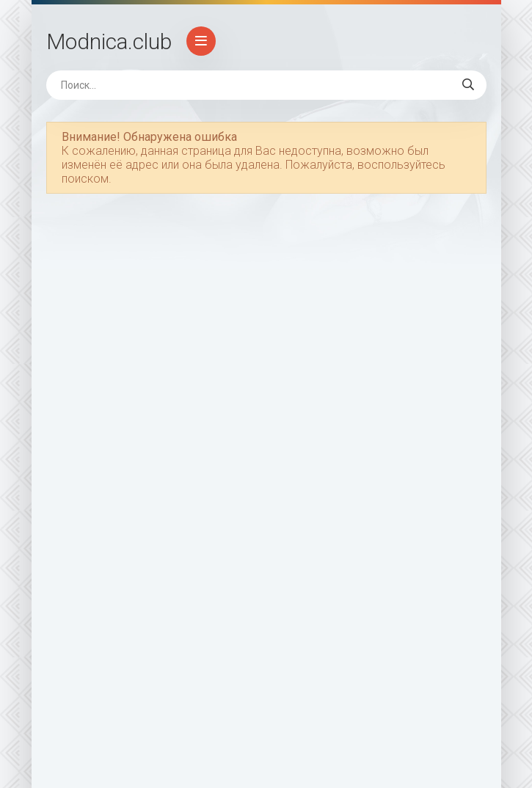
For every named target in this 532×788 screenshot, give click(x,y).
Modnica (109, 41)
